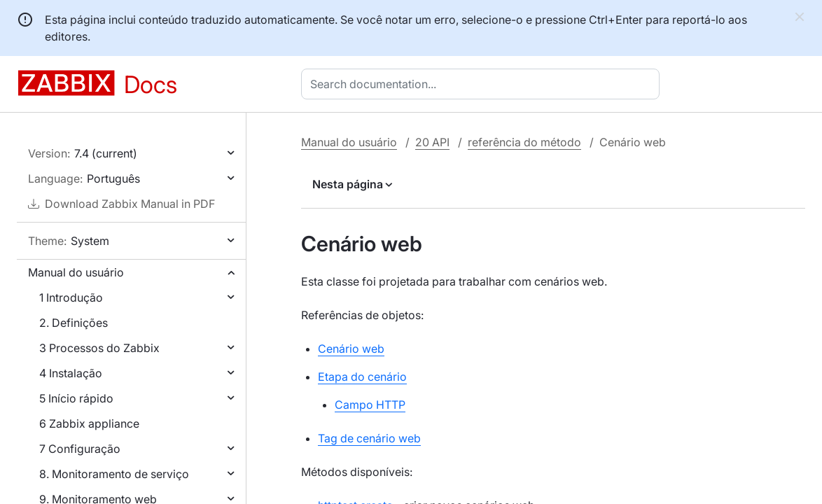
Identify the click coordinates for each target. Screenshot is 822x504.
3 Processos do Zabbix (99, 348)
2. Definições (74, 323)
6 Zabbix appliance (89, 423)
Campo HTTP (370, 405)
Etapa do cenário (362, 377)
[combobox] (483, 84)
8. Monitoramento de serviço (114, 474)
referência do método (524, 142)
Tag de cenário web (369, 438)
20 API (432, 142)
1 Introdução (71, 297)
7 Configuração (80, 449)
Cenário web (351, 349)
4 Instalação (71, 373)
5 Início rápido (76, 398)
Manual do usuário (76, 272)
